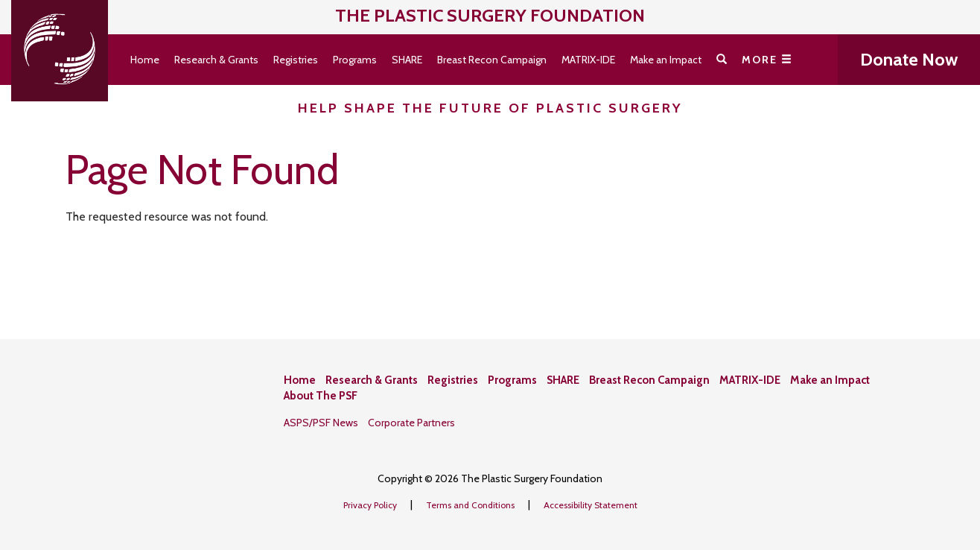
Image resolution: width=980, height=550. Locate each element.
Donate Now (909, 59)
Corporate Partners (411, 423)
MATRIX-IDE (588, 60)
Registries (296, 60)
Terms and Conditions (471, 505)
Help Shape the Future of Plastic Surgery (490, 108)
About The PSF (321, 396)
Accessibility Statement (591, 505)
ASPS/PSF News (321, 423)
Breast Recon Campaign (492, 60)
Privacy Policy (371, 505)
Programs (355, 60)
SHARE (407, 60)
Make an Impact (666, 60)
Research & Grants (216, 60)
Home (145, 60)
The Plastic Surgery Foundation (490, 15)
